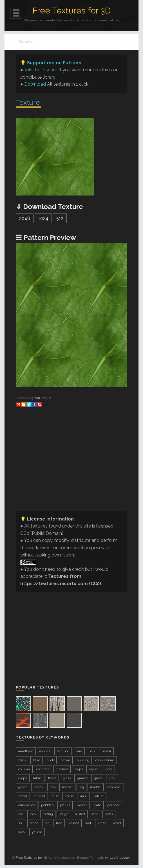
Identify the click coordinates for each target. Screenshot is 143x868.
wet (88, 823)
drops (23, 778)
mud (84, 796)
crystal (94, 769)
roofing (48, 814)
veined (74, 823)
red (21, 814)
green (36, 398)
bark (92, 751)
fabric (37, 778)
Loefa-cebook (120, 858)
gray (112, 778)
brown (65, 760)
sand (95, 814)
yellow (37, 832)
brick (50, 760)
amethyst (26, 751)
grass (98, 778)
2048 (25, 218)
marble (95, 787)
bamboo (63, 751)
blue (36, 760)
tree (59, 823)
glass (67, 778)
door (109, 769)
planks (65, 805)
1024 (43, 218)
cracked (62, 769)
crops (79, 769)
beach (106, 751)
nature (46, 398)
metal (23, 796)
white (102, 823)
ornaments (26, 805)
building (83, 760)
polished (114, 805)
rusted (80, 814)
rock (33, 814)
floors (52, 778)
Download (35, 84)
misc (55, 796)
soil (21, 823)
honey (39, 787)
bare (79, 751)
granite (82, 778)
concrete (43, 769)
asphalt (45, 751)
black (22, 760)
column (24, 769)
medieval (114, 787)
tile (47, 823)
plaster (82, 805)
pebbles (47, 805)
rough (64, 814)
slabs (109, 814)
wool (22, 832)
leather (68, 787)
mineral (39, 796)
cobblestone (105, 760)
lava (53, 787)
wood (117, 823)
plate (97, 805)
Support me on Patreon (54, 63)
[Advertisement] (71, 467)
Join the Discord (41, 70)
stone (34, 823)
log (82, 787)
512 (60, 218)
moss (69, 796)
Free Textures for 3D (71, 11)
